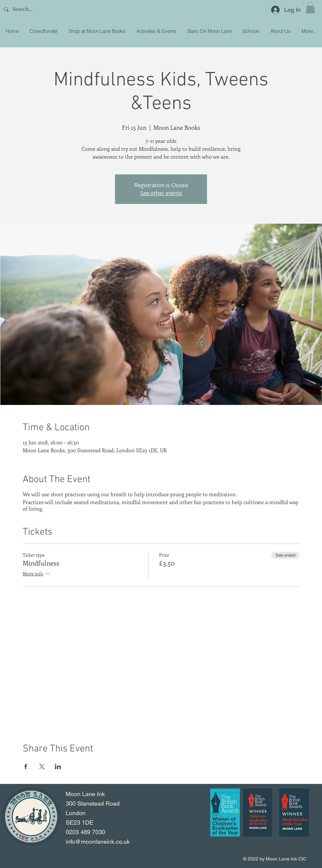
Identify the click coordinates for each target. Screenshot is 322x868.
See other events (161, 193)
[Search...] (50, 10)
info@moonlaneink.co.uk (98, 842)
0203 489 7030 (85, 832)
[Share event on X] (42, 767)
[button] (310, 8)
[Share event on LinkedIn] (58, 767)
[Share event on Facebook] (26, 767)
